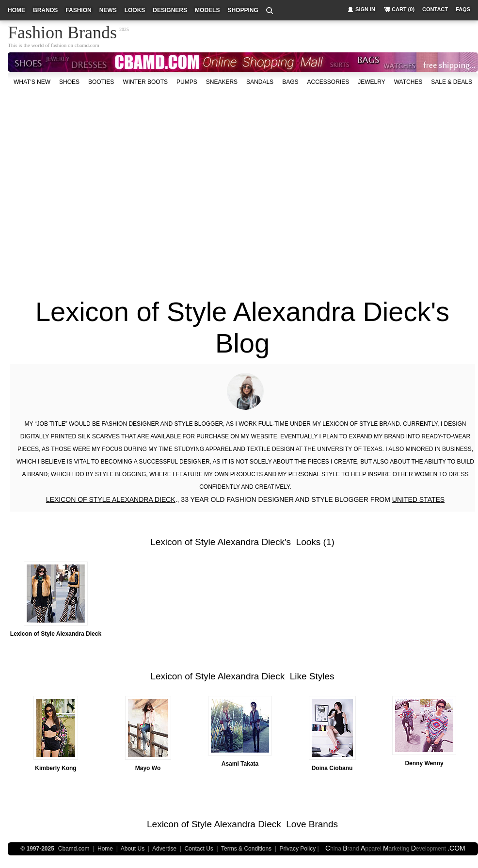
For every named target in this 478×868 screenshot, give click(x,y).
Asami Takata (240, 764)
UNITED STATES (418, 499)
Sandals (260, 82)
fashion (78, 10)
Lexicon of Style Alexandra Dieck (217, 542)
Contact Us (199, 849)
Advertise (164, 849)
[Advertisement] (91, 187)
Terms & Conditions (246, 849)
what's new (32, 82)
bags (290, 82)
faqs (463, 9)
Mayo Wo (148, 768)
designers (170, 10)
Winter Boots (145, 82)
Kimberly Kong (56, 768)
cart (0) (403, 9)
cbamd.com (87, 45)
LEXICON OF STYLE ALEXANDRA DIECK (111, 499)
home (16, 10)
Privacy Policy (298, 849)
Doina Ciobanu (332, 768)
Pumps (187, 82)
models (207, 10)
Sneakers (222, 82)
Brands (323, 824)
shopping (243, 10)
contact (435, 9)
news (108, 10)
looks (135, 10)
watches (408, 82)
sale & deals (452, 82)
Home (105, 849)
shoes (69, 82)
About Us (133, 849)
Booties (101, 82)
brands (45, 10)
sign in (365, 9)
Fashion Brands (62, 31)
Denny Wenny (424, 763)
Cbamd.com (74, 849)
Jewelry (371, 82)
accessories (328, 82)
